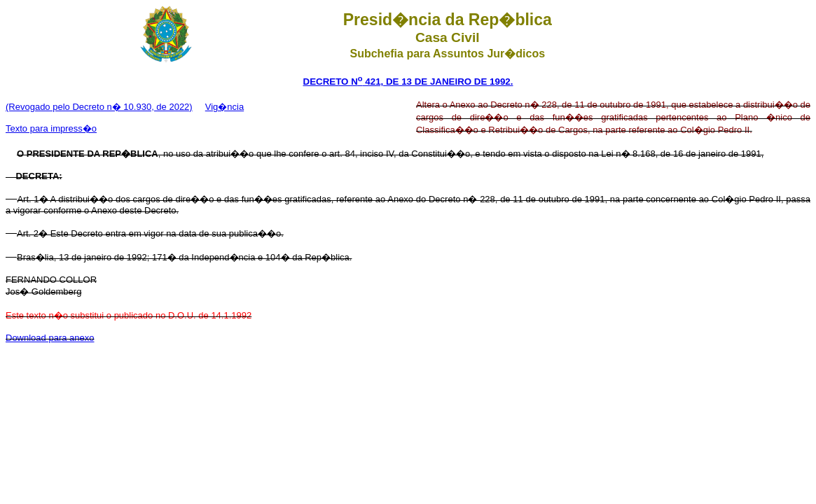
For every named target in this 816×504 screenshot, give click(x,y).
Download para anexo (50, 338)
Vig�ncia (224, 107)
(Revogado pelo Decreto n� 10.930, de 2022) (99, 107)
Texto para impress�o (51, 128)
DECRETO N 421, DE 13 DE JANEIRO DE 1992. (408, 82)
